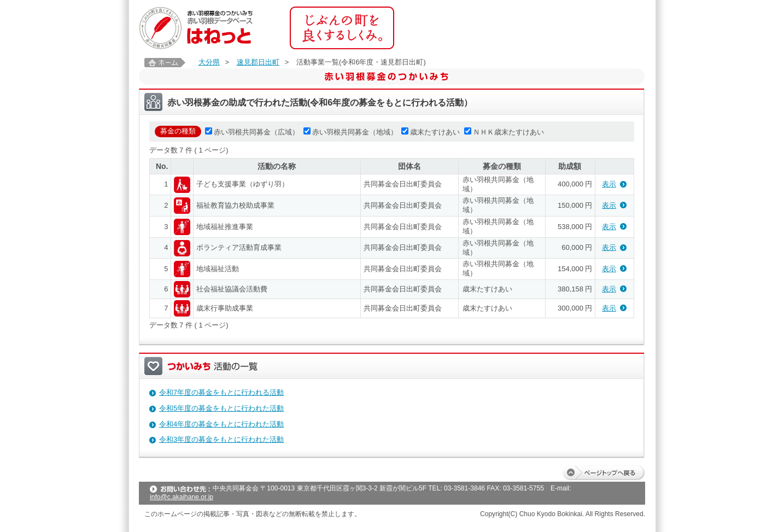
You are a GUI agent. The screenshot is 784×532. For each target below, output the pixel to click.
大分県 (209, 62)
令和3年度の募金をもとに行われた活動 (221, 439)
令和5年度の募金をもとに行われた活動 (221, 408)
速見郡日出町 (258, 62)
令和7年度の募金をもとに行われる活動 (221, 392)
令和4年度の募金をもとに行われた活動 (221, 424)
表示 (609, 184)
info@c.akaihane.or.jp (182, 497)
